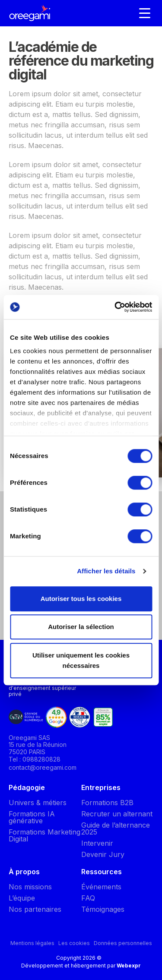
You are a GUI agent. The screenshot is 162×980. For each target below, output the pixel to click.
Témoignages (103, 909)
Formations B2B (107, 803)
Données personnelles (123, 943)
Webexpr (129, 966)
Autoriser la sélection (81, 627)
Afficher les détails (106, 571)
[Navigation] (145, 13)
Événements (101, 887)
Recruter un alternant (117, 814)
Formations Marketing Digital (44, 835)
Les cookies (74, 943)
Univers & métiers (38, 803)
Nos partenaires (35, 909)
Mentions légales (32, 943)
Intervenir (97, 843)
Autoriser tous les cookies (81, 599)
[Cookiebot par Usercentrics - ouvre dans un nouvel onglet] (115, 307)
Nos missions (30, 887)
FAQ (88, 898)
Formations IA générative (32, 817)
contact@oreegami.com (43, 767)
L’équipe (22, 898)
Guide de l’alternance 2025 (116, 828)
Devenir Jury (103, 854)
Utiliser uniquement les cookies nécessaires (81, 660)
